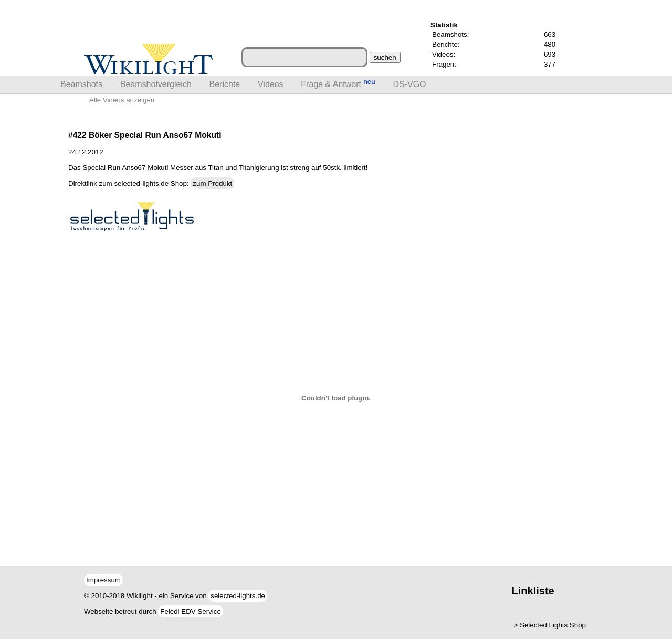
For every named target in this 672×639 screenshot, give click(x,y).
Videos (271, 84)
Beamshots (81, 84)
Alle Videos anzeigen (122, 100)
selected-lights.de (238, 596)
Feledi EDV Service (191, 611)
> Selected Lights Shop (550, 625)
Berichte (225, 84)
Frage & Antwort (338, 83)
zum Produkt (212, 183)
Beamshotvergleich (156, 84)
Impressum (103, 580)
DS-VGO (409, 84)
